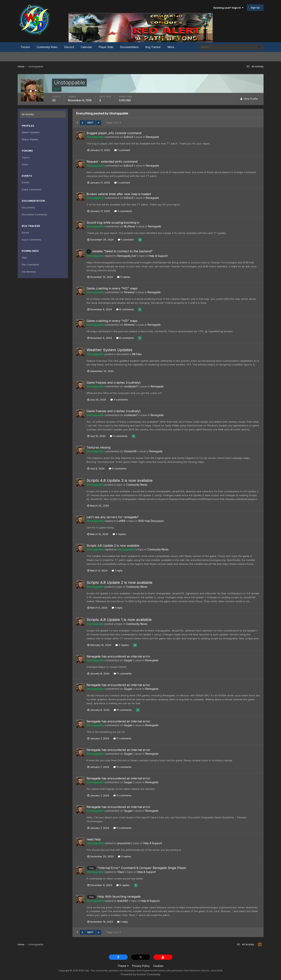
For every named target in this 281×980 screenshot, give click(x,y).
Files (24, 258)
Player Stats (106, 47)
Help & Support (158, 256)
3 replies (125, 856)
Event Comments (32, 189)
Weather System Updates (109, 350)
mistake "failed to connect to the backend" (120, 251)
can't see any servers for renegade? (113, 517)
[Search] (214, 47)
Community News (137, 485)
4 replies (119, 534)
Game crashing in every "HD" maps (112, 288)
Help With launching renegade (119, 897)
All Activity (28, 114)
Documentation (129, 47)
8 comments (125, 309)
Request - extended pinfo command (112, 162)
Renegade (152, 137)
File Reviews (29, 272)
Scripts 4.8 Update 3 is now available (120, 480)
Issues (26, 232)
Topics (26, 157)
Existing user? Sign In (228, 8)
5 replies (124, 277)
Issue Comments (32, 240)
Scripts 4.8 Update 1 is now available (119, 620)
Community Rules (47, 47)
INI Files (137, 354)
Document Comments (34, 214)
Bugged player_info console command (114, 133)
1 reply (117, 570)
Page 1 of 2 (114, 123)
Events (26, 182)
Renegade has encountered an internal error (118, 656)
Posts (25, 164)
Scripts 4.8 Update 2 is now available (113, 546)
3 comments (119, 400)
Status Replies (30, 139)
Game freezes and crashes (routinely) (114, 383)
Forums (25, 47)
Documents (28, 207)
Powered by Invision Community (140, 974)
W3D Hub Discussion (151, 521)
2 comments (123, 211)
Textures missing (98, 447)
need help (94, 839)
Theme (123, 966)
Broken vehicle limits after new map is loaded (119, 194)
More (171, 47)
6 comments (118, 468)
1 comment (122, 150)
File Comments (30, 265)
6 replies (123, 885)
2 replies (122, 645)
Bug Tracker (153, 47)
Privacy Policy (141, 966)
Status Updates (31, 132)
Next (90, 123)
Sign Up (255, 8)
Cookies (158, 966)
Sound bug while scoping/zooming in (113, 222)
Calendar (86, 47)
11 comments (123, 673)
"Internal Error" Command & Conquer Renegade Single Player (142, 868)
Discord (69, 47)
